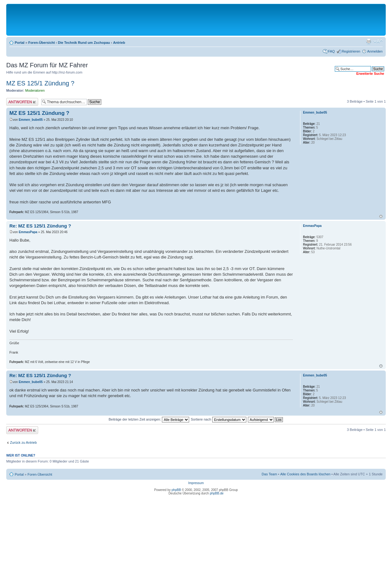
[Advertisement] (196, 19)
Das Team (269, 474)
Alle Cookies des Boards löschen (305, 474)
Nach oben (381, 216)
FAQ (331, 51)
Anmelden (375, 51)
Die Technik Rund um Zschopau (84, 43)
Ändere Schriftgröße (378, 41)
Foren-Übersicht (41, 43)
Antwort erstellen (22, 102)
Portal (20, 43)
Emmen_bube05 (31, 120)
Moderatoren (35, 90)
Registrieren (351, 51)
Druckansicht (369, 41)
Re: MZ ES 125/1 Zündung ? (40, 226)
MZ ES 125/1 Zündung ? (40, 83)
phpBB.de (217, 493)
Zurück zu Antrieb (23, 442)
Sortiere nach (218, 419)
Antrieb (119, 43)
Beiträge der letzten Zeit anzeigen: (149, 419)
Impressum (196, 483)
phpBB (176, 490)
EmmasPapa (28, 232)
